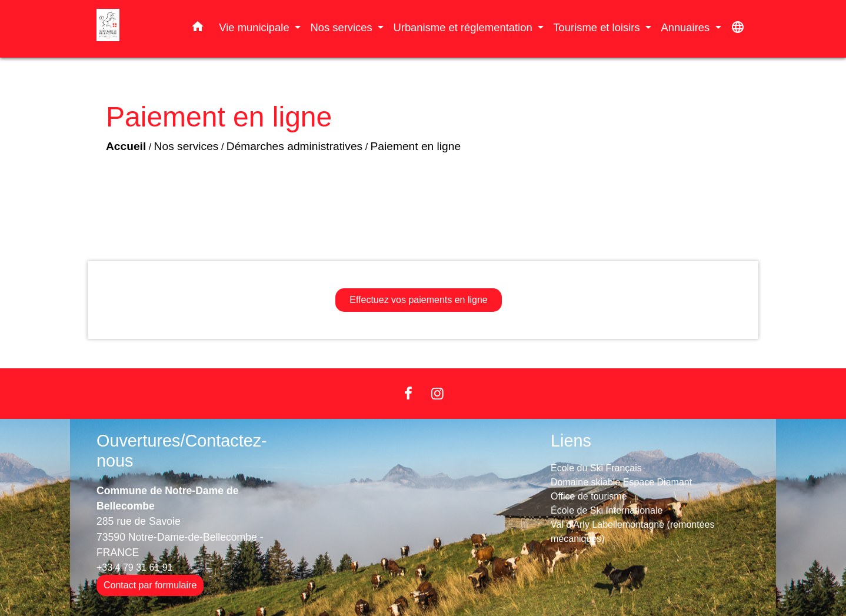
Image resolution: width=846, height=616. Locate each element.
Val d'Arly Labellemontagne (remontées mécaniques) (632, 532)
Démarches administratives (294, 146)
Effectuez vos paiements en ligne (419, 300)
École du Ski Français (596, 468)
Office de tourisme (589, 496)
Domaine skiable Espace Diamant (621, 482)
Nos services (186, 146)
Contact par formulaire (150, 585)
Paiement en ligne (416, 146)
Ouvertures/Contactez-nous (182, 451)
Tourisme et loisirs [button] (598, 27)
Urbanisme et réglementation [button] (464, 27)
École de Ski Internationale (607, 510)
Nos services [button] (342, 27)
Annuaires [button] (687, 27)
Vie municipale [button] (255, 27)
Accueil (126, 146)
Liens (571, 441)
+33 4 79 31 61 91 (134, 567)
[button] (198, 29)
